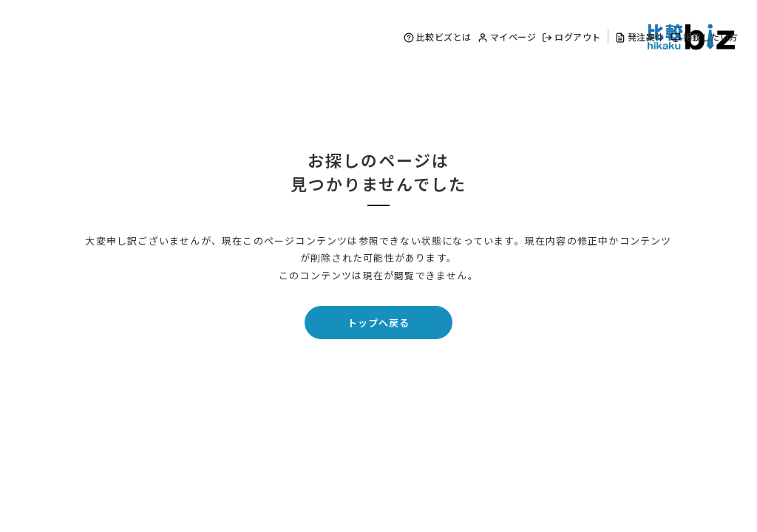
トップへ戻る (378, 323)
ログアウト (571, 37)
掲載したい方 (705, 37)
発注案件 (640, 37)
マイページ (507, 37)
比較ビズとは (438, 37)
